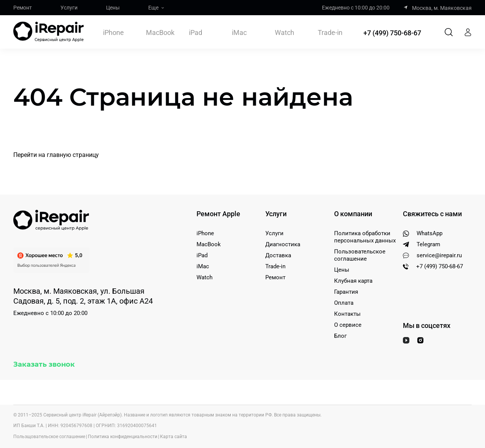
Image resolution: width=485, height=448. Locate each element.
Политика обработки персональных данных (365, 237)
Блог (340, 336)
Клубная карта (353, 281)
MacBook (160, 32)
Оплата (344, 303)
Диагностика (283, 244)
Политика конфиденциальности (123, 437)
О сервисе (348, 325)
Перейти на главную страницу (56, 155)
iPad (196, 32)
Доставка (278, 255)
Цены (113, 8)
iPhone (113, 32)
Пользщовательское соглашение (49, 437)
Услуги (69, 8)
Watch (285, 32)
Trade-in (330, 33)
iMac (239, 32)
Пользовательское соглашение (360, 255)
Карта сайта (174, 437)
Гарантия (346, 292)
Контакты (347, 314)
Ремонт (23, 8)
